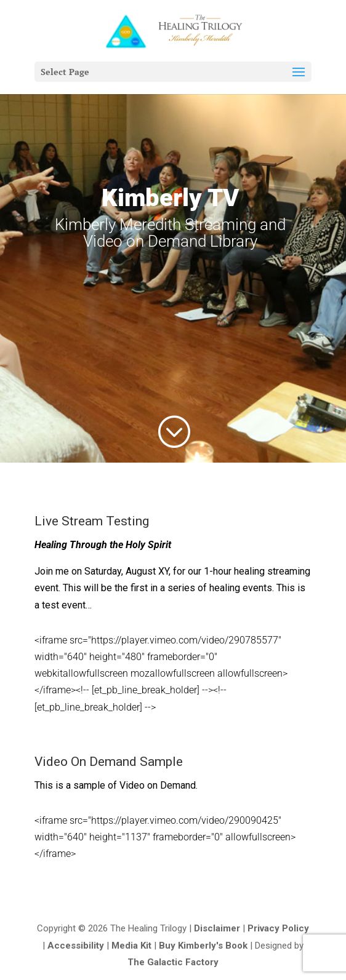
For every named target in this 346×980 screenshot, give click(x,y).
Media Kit (131, 946)
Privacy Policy (278, 928)
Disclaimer (217, 928)
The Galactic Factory (173, 962)
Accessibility (76, 946)
